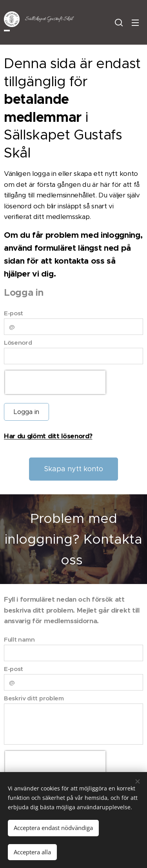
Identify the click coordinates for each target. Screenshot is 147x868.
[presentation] (55, 382)
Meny (135, 23)
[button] (119, 22)
